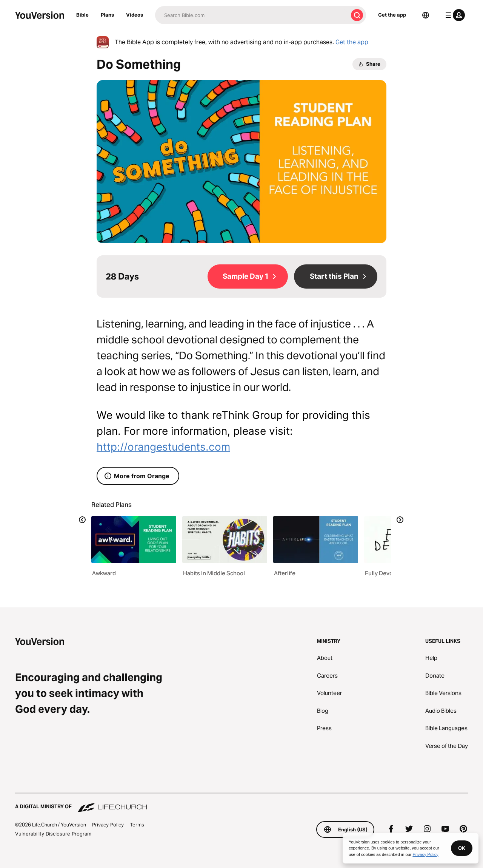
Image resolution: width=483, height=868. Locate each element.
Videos (135, 15)
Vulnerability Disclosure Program (53, 834)
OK (462, 848)
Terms (137, 825)
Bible (82, 15)
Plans (107, 15)
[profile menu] (454, 15)
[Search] (251, 15)
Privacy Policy (108, 825)
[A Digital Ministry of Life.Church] (241, 803)
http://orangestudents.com (163, 447)
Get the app (392, 15)
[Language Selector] (426, 15)
